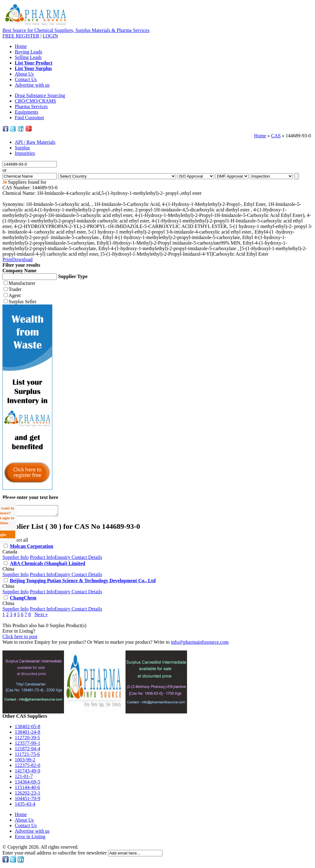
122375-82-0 (28, 767)
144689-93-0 (298, 136)
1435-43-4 (25, 806)
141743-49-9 (28, 773)
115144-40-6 (27, 789)
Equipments (26, 112)
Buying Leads (28, 52)
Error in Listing (30, 838)
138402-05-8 (28, 728)
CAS (276, 136)
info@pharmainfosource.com (200, 644)
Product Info (42, 559)
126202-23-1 (28, 795)
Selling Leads (28, 57)
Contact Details (87, 559)
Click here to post (20, 638)
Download (22, 259)
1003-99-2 (25, 762)
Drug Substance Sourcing (40, 95)
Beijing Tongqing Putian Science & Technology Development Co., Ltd (83, 582)
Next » (41, 616)
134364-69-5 (28, 784)
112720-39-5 (27, 739)
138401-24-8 (28, 734)
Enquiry (63, 559)
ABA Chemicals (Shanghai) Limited (48, 565)
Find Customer (30, 118)
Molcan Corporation (32, 548)
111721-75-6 (27, 756)
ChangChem (23, 600)
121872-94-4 (28, 750)
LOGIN (50, 36)
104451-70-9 (28, 800)
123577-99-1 (28, 745)
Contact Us (26, 79)
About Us (24, 74)
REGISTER (21, 36)
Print (7, 259)
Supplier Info (16, 559)
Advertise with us (32, 85)
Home (21, 46)
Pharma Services (31, 106)
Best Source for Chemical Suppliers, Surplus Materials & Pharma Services (76, 30)
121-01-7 (24, 778)
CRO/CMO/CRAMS (35, 101)
